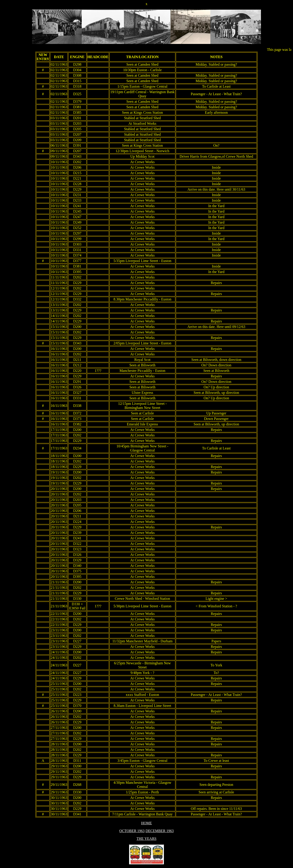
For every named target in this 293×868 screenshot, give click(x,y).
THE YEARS (147, 839)
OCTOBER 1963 (132, 831)
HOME (146, 823)
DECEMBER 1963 (160, 831)
